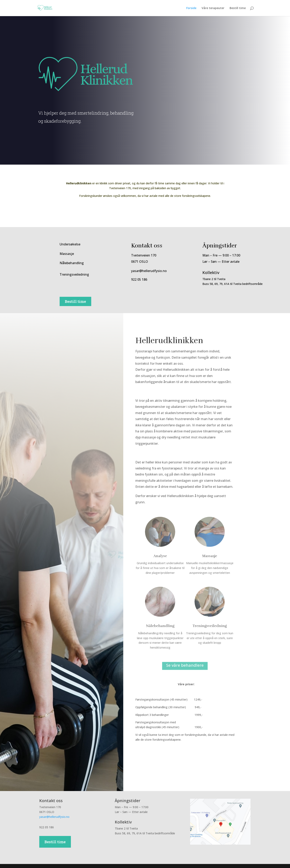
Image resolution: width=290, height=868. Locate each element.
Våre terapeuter (213, 8)
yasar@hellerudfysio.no (54, 817)
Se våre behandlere (185, 665)
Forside (191, 8)
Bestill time (238, 8)
